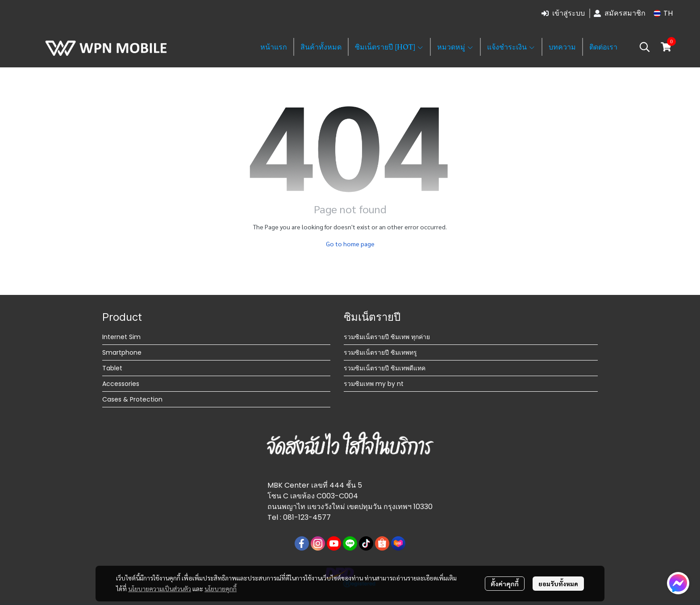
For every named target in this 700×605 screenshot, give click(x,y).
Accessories (121, 384)
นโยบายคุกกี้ (221, 588)
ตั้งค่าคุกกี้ (505, 584)
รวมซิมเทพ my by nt (374, 384)
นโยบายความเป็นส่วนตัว (160, 588)
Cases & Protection (132, 399)
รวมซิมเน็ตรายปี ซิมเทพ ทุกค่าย (387, 337)
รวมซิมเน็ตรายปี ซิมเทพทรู (380, 352)
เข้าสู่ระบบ (563, 13)
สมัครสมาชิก (620, 13)
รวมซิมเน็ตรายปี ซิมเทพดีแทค (385, 368)
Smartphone (122, 352)
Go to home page (350, 244)
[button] (663, 13)
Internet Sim (121, 337)
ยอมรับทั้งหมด (558, 584)
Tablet (112, 368)
